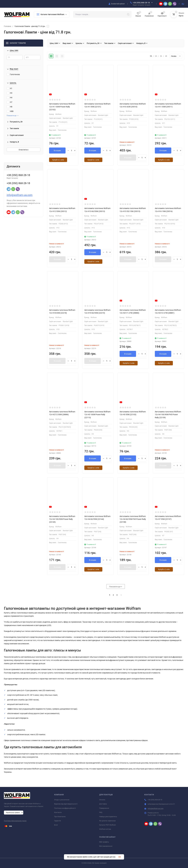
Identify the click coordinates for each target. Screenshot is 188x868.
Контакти (58, 812)
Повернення (104, 808)
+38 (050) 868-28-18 (141, 3)
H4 (9, 98)
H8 (9, 107)
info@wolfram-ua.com (20, 195)
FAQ (101, 812)
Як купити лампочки (107, 821)
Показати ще (13, 116)
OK (120, 857)
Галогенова (13, 74)
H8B (10, 111)
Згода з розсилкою (62, 800)
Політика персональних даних (15, 821)
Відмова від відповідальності (66, 804)
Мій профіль (104, 842)
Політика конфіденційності (65, 808)
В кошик (57, 151)
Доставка (103, 804)
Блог (56, 825)
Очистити (23, 150)
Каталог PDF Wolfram (108, 825)
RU (183, 4)
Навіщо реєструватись (108, 817)
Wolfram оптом (105, 829)
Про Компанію (60, 817)
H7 (9, 102)
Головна (8, 26)
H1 (9, 88)
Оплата (102, 800)
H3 (9, 93)
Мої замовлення (106, 846)
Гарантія (58, 821)
